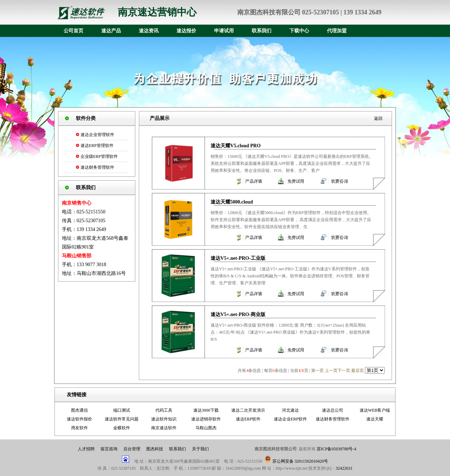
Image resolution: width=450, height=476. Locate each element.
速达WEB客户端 (375, 410)
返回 (378, 118)
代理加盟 (337, 31)
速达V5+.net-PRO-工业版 (238, 258)
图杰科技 (155, 449)
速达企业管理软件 (97, 135)
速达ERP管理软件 (97, 146)
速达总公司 (333, 410)
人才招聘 (86, 449)
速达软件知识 (164, 419)
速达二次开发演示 (248, 410)
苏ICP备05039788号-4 (336, 449)
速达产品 (111, 31)
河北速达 (290, 410)
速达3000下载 (206, 410)
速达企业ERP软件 (290, 419)
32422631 (344, 468)
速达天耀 (375, 419)
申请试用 (224, 31)
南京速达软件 (164, 428)
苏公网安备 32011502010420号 (300, 461)
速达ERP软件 (248, 419)
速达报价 (186, 31)
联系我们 (262, 31)
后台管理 (132, 449)
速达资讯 (149, 31)
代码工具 (164, 410)
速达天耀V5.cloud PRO (236, 146)
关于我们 (200, 449)
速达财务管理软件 (97, 167)
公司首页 (73, 31)
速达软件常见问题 (122, 419)
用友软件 (79, 428)
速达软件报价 (79, 419)
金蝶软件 (122, 428)
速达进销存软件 (206, 419)
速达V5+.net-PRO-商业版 (238, 314)
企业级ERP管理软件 (99, 156)
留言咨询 (109, 449)
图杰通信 (79, 410)
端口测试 (122, 410)
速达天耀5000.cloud (232, 202)
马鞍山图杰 (206, 428)
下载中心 (299, 31)
